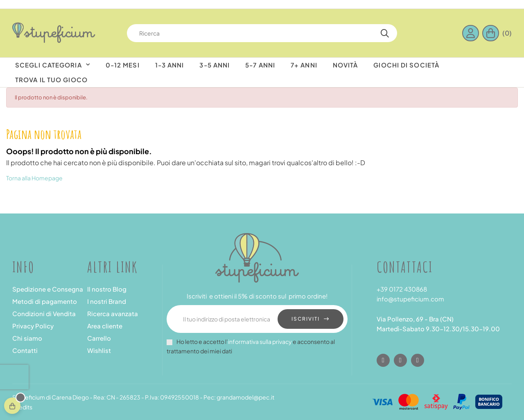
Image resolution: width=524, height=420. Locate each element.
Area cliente (105, 326)
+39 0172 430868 (402, 289)
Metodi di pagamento (45, 301)
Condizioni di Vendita (44, 313)
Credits (22, 407)
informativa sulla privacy (260, 341)
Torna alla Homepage (34, 178)
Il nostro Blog (107, 289)
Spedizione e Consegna (48, 289)
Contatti (25, 350)
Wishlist (99, 350)
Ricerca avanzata (113, 313)
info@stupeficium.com (410, 299)
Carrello (99, 338)
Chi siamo (27, 338)
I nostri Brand (107, 301)
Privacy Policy (33, 326)
